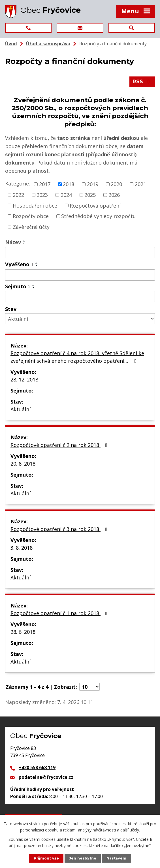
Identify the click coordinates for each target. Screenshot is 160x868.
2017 (45, 184)
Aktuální (21, 409)
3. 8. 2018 (22, 548)
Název (13, 242)
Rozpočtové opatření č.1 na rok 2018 (60, 613)
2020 (116, 184)
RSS (142, 82)
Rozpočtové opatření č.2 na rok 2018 (60, 445)
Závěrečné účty (31, 227)
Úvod (11, 44)
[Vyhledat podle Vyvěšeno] (80, 275)
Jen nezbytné (83, 858)
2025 (90, 195)
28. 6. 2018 (23, 632)
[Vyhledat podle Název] (80, 253)
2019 (93, 184)
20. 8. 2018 (23, 464)
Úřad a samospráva (48, 44)
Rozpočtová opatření (95, 205)
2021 (140, 184)
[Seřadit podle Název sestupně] (24, 243)
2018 (69, 184)
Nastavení (116, 858)
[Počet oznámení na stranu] (89, 687)
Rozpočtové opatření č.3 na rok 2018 (60, 529)
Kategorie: (18, 184)
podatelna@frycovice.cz (46, 777)
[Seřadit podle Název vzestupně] (24, 241)
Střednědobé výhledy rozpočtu (99, 216)
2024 (66, 195)
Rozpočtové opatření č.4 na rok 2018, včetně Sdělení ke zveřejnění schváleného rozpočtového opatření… (77, 357)
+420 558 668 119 (37, 767)
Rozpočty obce (31, 216)
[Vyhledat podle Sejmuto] (80, 297)
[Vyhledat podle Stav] (80, 319)
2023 (42, 195)
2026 (114, 195)
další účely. (130, 830)
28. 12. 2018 (24, 379)
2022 (18, 195)
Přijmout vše (46, 858)
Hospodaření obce (35, 205)
